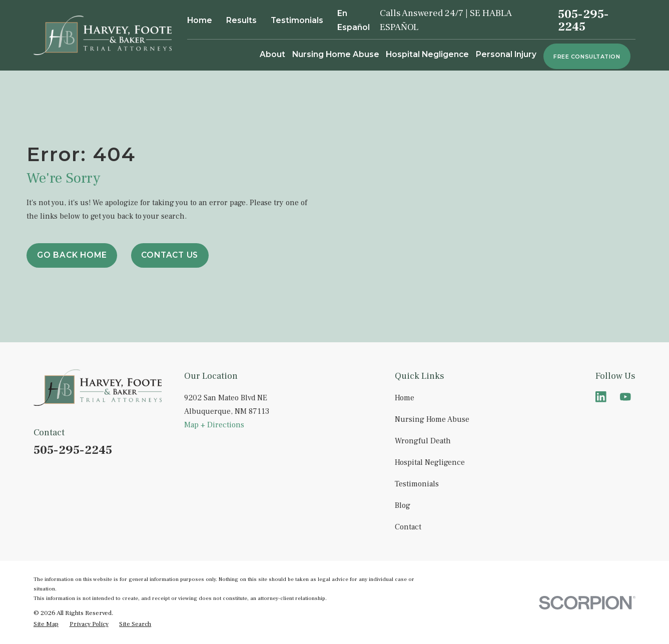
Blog (403, 505)
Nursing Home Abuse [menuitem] (336, 54)
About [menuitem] (272, 54)
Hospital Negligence (430, 462)
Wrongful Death (423, 441)
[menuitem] (46, 624)
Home (200, 20)
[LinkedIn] (601, 397)
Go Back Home (72, 255)
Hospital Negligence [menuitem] (427, 54)
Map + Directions (214, 425)
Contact (408, 527)
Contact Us (170, 255)
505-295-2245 (583, 21)
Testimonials (297, 20)
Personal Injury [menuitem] (506, 54)
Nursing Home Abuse (432, 419)
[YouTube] (625, 397)
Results (241, 20)
